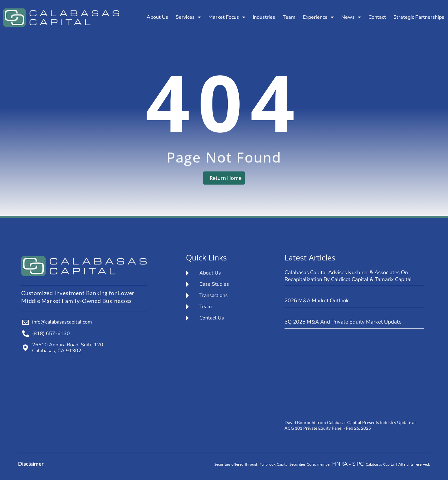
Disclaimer (31, 464)
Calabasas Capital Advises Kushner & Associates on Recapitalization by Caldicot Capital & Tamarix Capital (348, 276)
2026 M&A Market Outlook (317, 301)
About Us (157, 17)
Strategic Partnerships (419, 17)
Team (289, 17)
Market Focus (227, 17)
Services (188, 17)
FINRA (340, 464)
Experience (318, 17)
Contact (377, 17)
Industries (264, 17)
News (351, 17)
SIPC (358, 464)
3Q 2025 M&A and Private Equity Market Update (343, 322)
